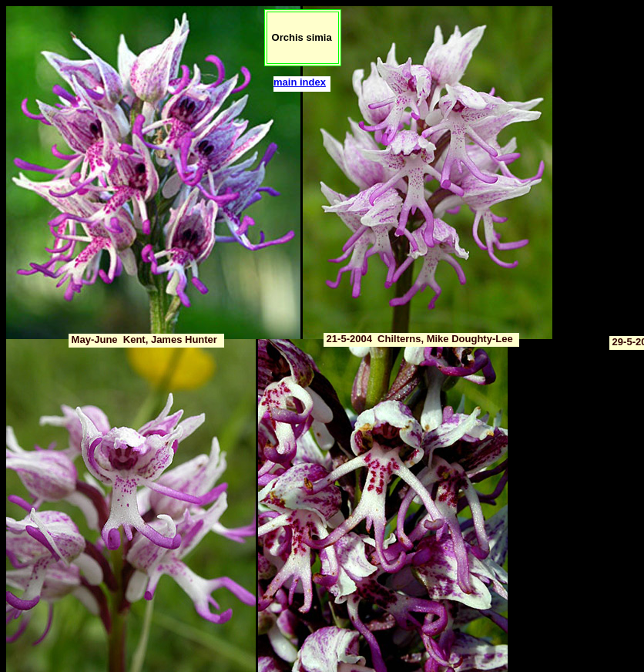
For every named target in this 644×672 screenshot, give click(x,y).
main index (300, 82)
